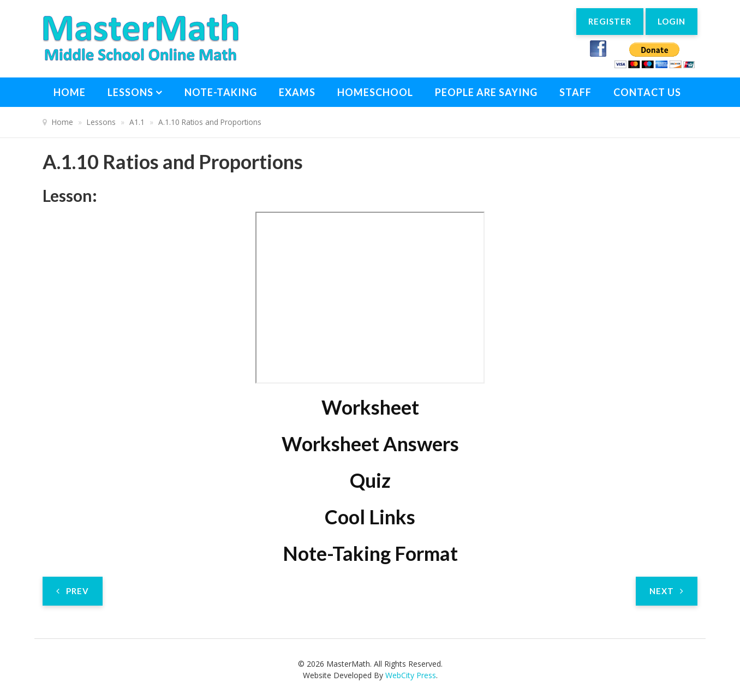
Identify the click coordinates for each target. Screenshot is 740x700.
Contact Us (647, 92)
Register (605, 22)
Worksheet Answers (370, 444)
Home (70, 92)
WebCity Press (411, 675)
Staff (575, 92)
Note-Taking (221, 92)
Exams (297, 92)
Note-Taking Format (370, 553)
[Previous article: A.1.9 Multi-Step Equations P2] (73, 591)
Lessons (130, 92)
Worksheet (370, 407)
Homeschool (375, 92)
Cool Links (370, 517)
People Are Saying (486, 92)
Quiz (370, 480)
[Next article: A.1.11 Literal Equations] (667, 591)
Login (670, 22)
